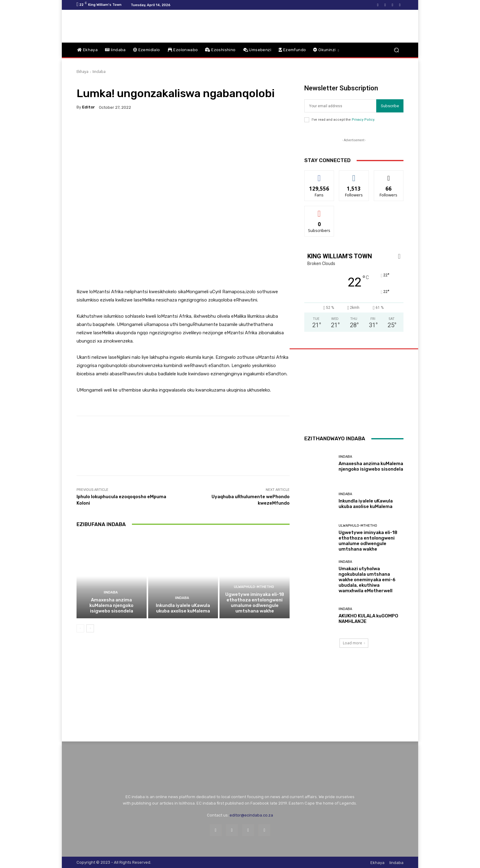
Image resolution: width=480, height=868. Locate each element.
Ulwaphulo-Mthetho (254, 587)
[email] (340, 106)
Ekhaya (82, 72)
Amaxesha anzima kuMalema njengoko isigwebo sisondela (111, 605)
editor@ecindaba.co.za (251, 815)
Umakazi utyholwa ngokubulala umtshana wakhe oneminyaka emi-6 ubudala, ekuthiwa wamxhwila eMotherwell (367, 580)
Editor (88, 107)
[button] (396, 50)
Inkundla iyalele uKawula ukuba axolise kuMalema (183, 608)
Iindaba (99, 72)
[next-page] (90, 628)
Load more (354, 643)
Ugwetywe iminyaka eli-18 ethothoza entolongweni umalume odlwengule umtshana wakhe (255, 603)
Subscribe (390, 106)
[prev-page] (80, 628)
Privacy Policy (363, 120)
